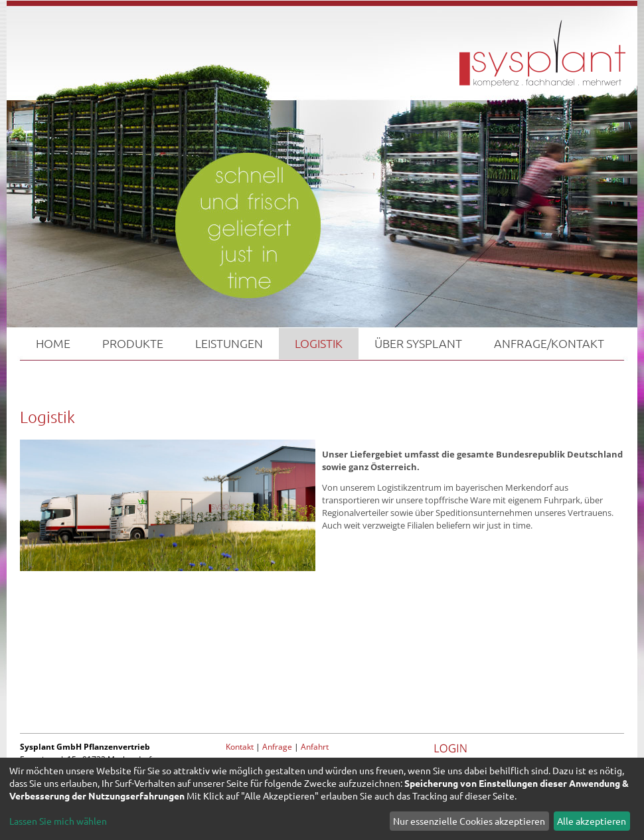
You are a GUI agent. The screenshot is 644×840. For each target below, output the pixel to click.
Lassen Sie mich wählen (58, 821)
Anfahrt (315, 747)
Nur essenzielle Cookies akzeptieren (469, 821)
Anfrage (277, 747)
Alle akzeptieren (592, 821)
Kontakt (240, 747)
